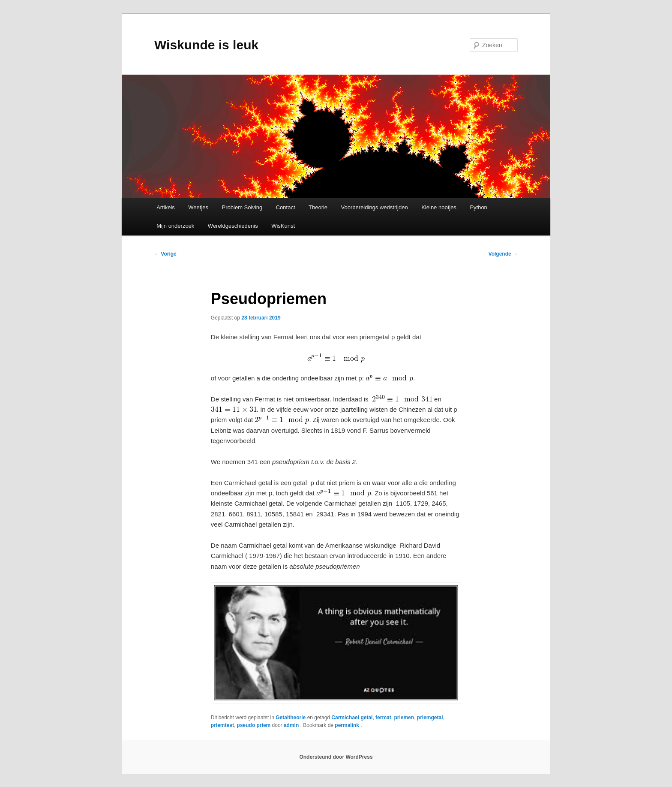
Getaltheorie (291, 718)
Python (478, 207)
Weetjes (198, 207)
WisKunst (283, 226)
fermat (383, 718)
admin (292, 725)
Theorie (318, 207)
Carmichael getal (352, 718)
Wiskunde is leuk (206, 45)
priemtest (222, 725)
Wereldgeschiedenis (233, 226)
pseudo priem (254, 725)
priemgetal (430, 718)
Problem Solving (242, 207)
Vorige (165, 254)
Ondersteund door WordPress (336, 757)
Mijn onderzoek (175, 226)
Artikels (166, 207)
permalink (348, 725)
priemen (404, 718)
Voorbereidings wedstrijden (375, 207)
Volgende (503, 254)
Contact (286, 207)
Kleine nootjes (439, 207)
